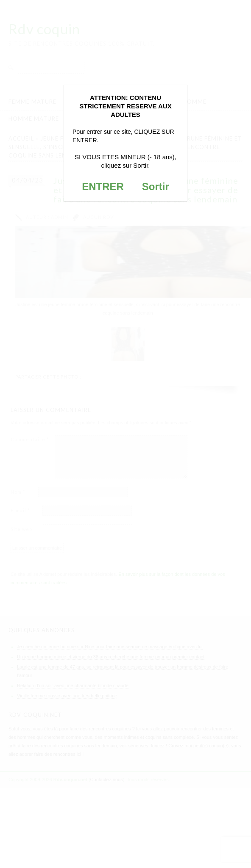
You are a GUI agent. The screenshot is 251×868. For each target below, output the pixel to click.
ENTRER (103, 187)
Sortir (156, 187)
